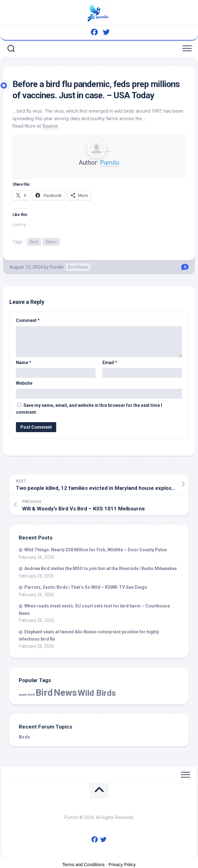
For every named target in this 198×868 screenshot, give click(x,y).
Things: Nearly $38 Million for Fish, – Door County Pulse (96, 550)
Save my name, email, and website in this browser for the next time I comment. (89, 409)
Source (50, 126)
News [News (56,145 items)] (65, 693)
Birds (24, 737)
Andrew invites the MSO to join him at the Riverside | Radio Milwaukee (101, 568)
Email (110, 363)
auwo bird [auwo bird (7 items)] (27, 695)
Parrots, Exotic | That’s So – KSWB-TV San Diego (86, 587)
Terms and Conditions (84, 865)
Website (24, 383)
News (51, 242)
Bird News (78, 267)
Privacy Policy (122, 865)
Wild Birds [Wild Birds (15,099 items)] (97, 693)
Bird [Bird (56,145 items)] (44, 693)
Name (24, 363)
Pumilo (110, 163)
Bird (34, 242)
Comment (28, 320)
